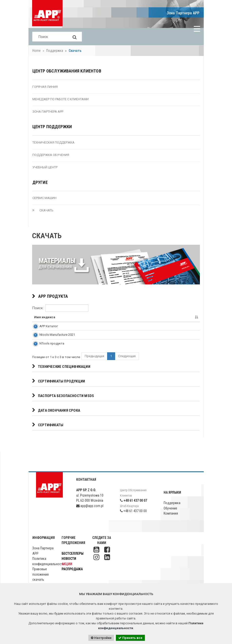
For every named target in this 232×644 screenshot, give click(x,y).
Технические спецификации (61, 373)
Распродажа (72, 576)
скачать (43, 210)
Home (37, 51)
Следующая (127, 363)
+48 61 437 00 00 (133, 517)
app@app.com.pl (90, 512)
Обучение (170, 515)
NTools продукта (46, 349)
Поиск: (60, 308)
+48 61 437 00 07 (134, 507)
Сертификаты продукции (59, 388)
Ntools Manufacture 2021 (52, 338)
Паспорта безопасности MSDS (63, 402)
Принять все (130, 638)
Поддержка (55, 51)
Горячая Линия (45, 87)
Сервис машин (44, 198)
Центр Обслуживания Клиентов (67, 71)
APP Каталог (43, 327)
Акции (67, 571)
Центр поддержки (52, 127)
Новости (69, 565)
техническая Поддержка (53, 142)
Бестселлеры (73, 560)
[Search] (75, 37)
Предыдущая (94, 363)
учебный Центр (45, 167)
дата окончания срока (56, 417)
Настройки (101, 638)
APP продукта (50, 296)
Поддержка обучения (51, 155)
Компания (171, 520)
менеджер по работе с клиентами (60, 99)
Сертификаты (48, 431)
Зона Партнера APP (183, 13)
